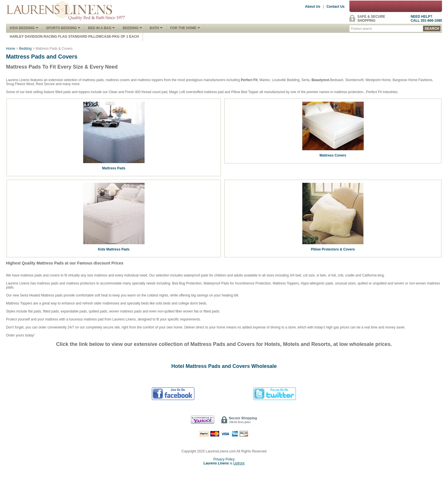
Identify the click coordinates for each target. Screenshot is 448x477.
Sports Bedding (63, 28)
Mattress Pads (114, 168)
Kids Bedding (24, 28)
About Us (313, 7)
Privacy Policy (224, 459)
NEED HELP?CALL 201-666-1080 (426, 19)
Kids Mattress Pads (114, 249)
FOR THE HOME (185, 28)
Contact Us (336, 7)
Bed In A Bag (101, 28)
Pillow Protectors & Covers (333, 249)
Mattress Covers (333, 155)
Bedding (132, 28)
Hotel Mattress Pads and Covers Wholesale (224, 366)
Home (11, 49)
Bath (156, 28)
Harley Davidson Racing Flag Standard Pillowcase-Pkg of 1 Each (74, 37)
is (224, 463)
